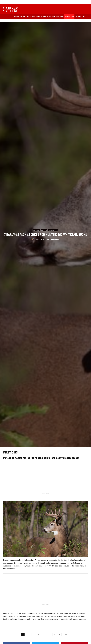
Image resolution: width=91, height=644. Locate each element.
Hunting (23, 16)
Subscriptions (69, 16)
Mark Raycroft (40, 239)
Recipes (43, 16)
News (38, 16)
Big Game (36, 230)
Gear (33, 16)
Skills (29, 16)
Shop (62, 16)
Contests (55, 16)
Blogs (49, 16)
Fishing (16, 16)
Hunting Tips (53, 230)
